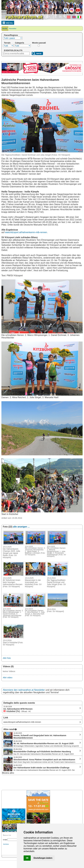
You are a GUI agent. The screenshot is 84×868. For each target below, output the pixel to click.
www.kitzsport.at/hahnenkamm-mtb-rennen (26, 232)
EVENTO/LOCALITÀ (13, 50)
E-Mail (5, 840)
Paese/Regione (11, 35)
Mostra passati (39, 43)
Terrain (7, 43)
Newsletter (13, 29)
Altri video (8, 677)
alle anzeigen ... (21, 527)
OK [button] (27, 858)
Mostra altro (8, 773)
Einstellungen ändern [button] (43, 858)
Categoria (20, 43)
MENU (8, 23)
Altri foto (7, 658)
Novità (5, 29)
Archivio (6, 844)
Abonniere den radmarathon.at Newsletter (24, 690)
